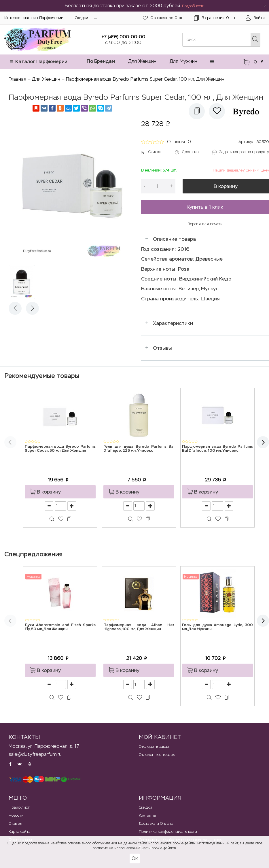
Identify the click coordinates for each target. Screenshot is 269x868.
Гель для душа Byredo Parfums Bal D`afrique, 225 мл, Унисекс (139, 449)
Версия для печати (205, 224)
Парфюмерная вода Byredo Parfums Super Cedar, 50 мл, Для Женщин (60, 449)
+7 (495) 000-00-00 (123, 37)
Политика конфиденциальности (168, 832)
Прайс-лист (19, 807)
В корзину (226, 186)
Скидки (82, 18)
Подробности (193, 6)
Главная (17, 79)
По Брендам (101, 61)
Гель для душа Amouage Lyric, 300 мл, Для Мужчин (217, 627)
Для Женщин (142, 61)
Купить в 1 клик (205, 207)
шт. (164, 18)
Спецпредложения (33, 554)
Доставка (190, 152)
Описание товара (174, 239)
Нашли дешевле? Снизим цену (241, 170)
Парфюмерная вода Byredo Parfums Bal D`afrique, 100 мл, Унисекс (217, 449)
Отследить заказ (154, 746)
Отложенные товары (157, 755)
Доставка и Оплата (156, 823)
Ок (135, 858)
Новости (16, 815)
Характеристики (173, 323)
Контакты (147, 815)
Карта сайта (20, 832)
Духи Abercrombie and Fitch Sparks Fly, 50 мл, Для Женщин (60, 627)
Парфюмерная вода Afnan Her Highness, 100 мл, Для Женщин (139, 627)
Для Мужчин (183, 61)
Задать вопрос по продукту (244, 152)
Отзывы (162, 348)
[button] (95, 18)
